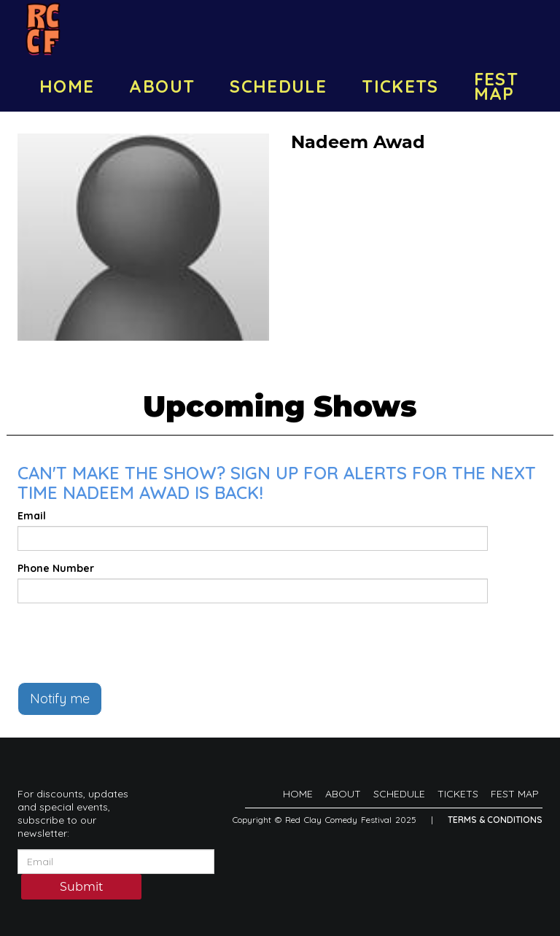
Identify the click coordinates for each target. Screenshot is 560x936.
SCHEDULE (278, 86)
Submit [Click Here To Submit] (82, 888)
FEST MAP (496, 86)
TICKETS (400, 86)
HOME (67, 86)
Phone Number (56, 568)
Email (32, 516)
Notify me (60, 699)
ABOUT (162, 86)
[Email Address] (116, 862)
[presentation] (128, 643)
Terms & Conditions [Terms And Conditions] (495, 820)
